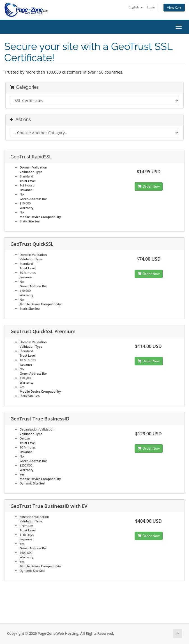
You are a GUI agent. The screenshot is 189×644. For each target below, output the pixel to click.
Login (151, 7)
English (136, 7)
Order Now (149, 186)
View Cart (174, 7)
